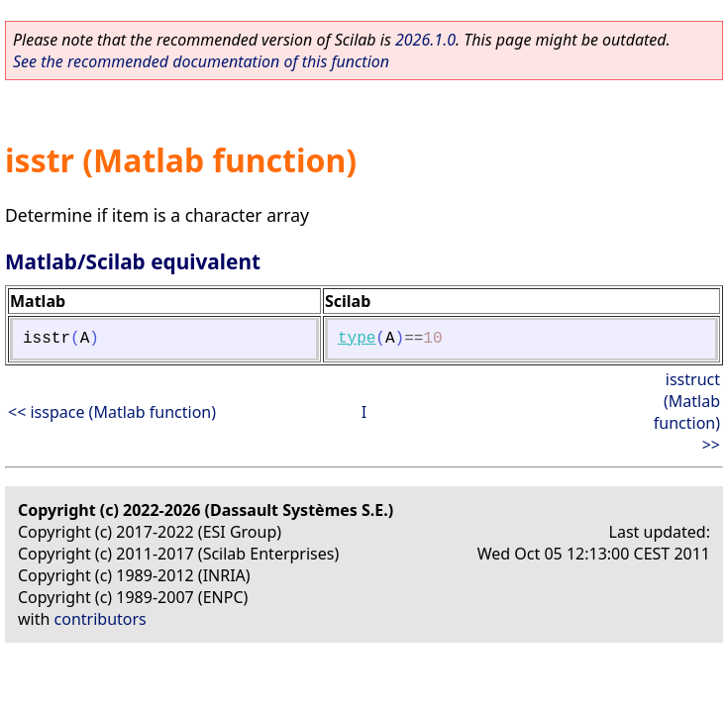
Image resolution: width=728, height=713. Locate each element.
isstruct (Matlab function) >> (687, 412)
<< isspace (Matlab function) (112, 412)
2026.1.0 (425, 40)
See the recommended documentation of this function (201, 61)
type (357, 339)
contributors (101, 619)
